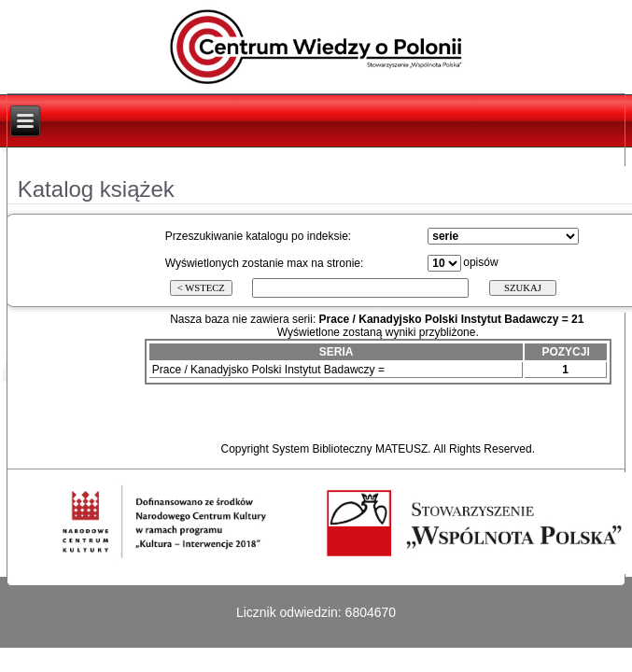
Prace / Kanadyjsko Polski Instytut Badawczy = (268, 370)
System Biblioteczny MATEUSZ (350, 449)
